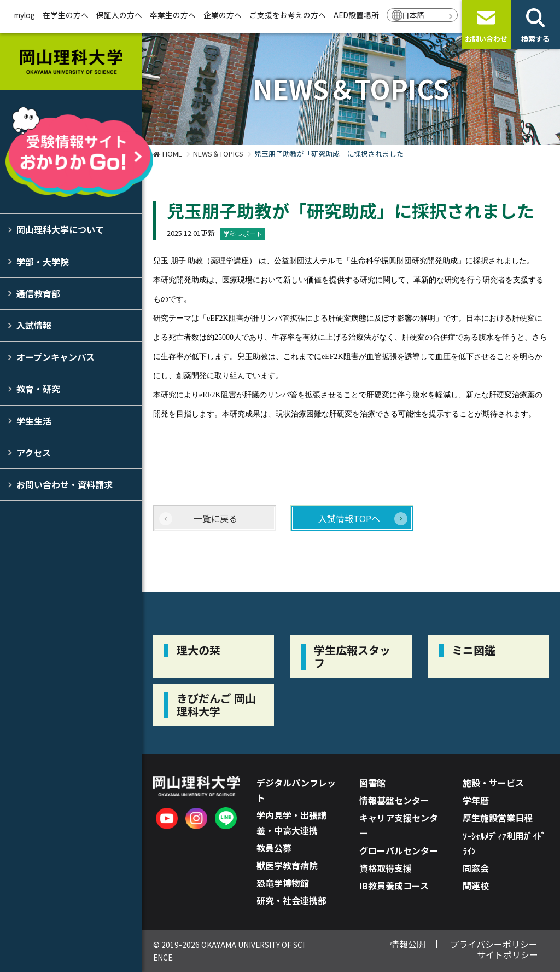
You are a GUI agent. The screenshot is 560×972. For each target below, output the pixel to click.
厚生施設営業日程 (498, 818)
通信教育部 (38, 293)
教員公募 (274, 848)
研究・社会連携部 (291, 900)
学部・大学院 (43, 262)
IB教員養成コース (394, 886)
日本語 (413, 15)
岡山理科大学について (60, 229)
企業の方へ (223, 15)
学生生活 (34, 421)
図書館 (372, 783)
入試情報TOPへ (349, 518)
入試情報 (34, 325)
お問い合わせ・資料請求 (65, 484)
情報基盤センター (394, 800)
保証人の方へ (119, 15)
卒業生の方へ (173, 15)
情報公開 (408, 944)
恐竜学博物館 (283, 883)
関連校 (476, 886)
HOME (172, 154)
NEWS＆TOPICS (218, 154)
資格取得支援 (386, 868)
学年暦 (476, 800)
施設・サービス (493, 783)
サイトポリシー (507, 954)
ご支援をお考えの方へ (288, 15)
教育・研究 (38, 389)
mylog (25, 15)
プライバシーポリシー (494, 944)
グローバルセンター (399, 850)
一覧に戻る (215, 518)
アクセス (34, 453)
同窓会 (476, 868)
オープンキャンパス (56, 357)
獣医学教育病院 (287, 865)
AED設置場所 (356, 15)
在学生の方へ (66, 15)
